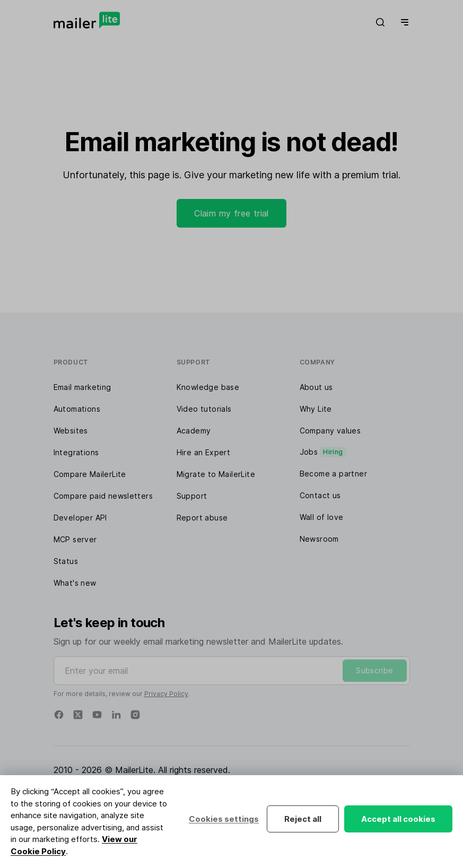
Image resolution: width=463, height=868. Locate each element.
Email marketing (82, 387)
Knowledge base (208, 387)
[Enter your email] (232, 671)
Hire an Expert (204, 452)
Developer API (80, 518)
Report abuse (202, 518)
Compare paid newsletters (103, 496)
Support (192, 496)
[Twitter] (78, 715)
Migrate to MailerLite (216, 474)
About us (316, 387)
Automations (77, 409)
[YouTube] (97, 715)
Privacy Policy (166, 694)
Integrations (76, 452)
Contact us (320, 495)
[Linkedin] (116, 715)
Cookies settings (224, 819)
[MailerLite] (87, 20)
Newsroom (319, 539)
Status (66, 561)
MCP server (75, 539)
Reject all (303, 819)
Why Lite (316, 409)
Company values (330, 431)
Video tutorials (204, 409)
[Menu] (403, 22)
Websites (71, 431)
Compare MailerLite (90, 474)
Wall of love (322, 517)
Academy (194, 431)
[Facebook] (59, 715)
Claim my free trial (231, 213)
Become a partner (333, 474)
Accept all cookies (398, 819)
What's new (75, 583)
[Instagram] (135, 715)
